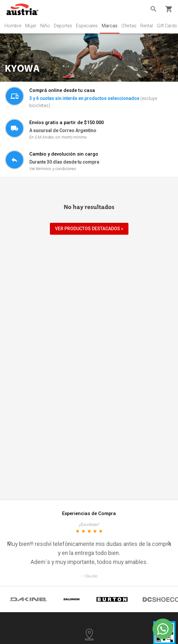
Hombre (13, 26)
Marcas (110, 26)
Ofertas (129, 26)
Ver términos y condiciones (53, 169)
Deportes (63, 26)
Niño (45, 26)
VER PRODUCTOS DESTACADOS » (89, 229)
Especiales (87, 26)
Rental (147, 26)
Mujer (31, 26)
